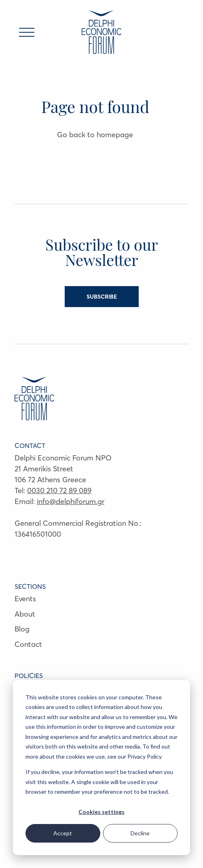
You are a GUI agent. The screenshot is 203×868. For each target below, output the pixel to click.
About (25, 614)
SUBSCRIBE (102, 297)
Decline (140, 833)
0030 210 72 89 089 (59, 490)
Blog (22, 629)
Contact (28, 644)
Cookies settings (101, 812)
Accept (63, 833)
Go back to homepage (95, 135)
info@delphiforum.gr (71, 501)
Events (25, 599)
